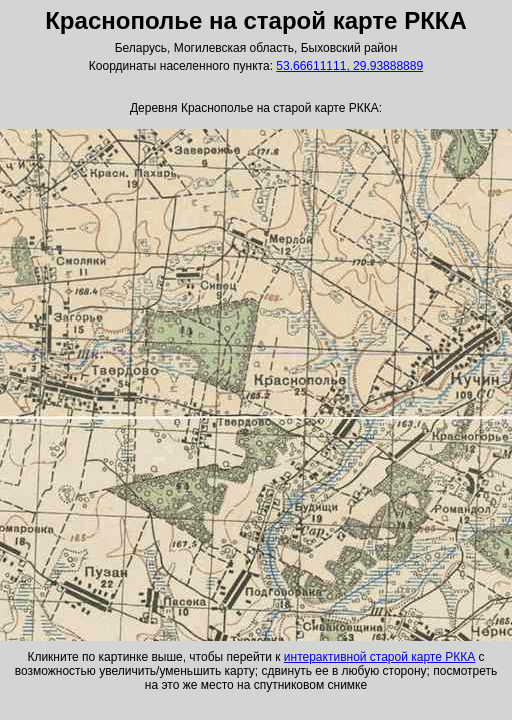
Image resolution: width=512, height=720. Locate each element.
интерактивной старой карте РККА (379, 657)
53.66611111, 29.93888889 (349, 66)
